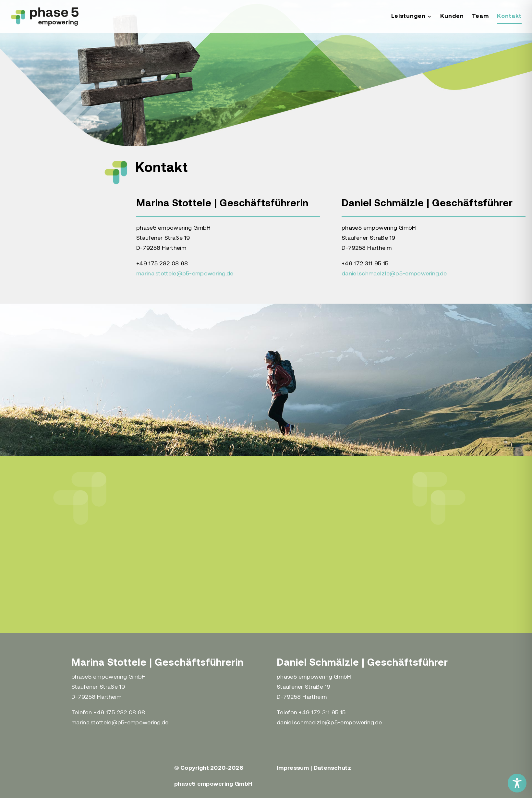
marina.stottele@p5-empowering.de (185, 274)
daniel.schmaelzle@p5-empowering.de (394, 274)
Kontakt (509, 17)
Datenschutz (332, 768)
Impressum (293, 768)
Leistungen (408, 17)
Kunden (452, 17)
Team (480, 17)
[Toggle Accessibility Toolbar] (517, 783)
